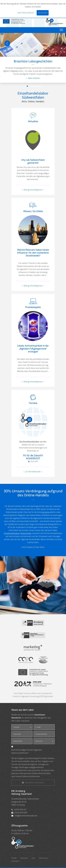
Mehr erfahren (33, 78)
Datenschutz (43, 858)
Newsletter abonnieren (33, 783)
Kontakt (14, 858)
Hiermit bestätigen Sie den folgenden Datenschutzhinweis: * (27, 751)
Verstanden (43, 13)
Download (24, 858)
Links (33, 858)
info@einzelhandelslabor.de (26, 816)
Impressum (15, 861)
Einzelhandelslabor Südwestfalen (18, 533)
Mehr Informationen (26, 13)
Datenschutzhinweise (31, 776)
